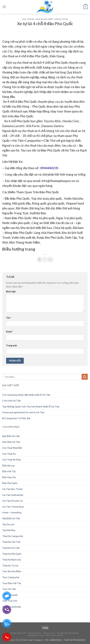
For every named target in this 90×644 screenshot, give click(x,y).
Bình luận (11, 292)
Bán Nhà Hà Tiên (11, 442)
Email (9, 332)
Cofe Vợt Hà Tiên (12, 400)
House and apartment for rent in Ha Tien (23, 412)
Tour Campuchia (11, 577)
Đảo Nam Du (9, 477)
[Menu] (4, 7)
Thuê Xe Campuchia (13, 536)
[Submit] (85, 377)
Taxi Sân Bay (9, 530)
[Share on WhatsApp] (40, 260)
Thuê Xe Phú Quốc (44, 19)
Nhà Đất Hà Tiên (11, 518)
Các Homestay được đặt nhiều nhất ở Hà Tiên (26, 395)
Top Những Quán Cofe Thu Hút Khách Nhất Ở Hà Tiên (31, 406)
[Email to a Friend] (50, 260)
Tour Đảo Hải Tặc (12, 583)
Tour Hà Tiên (9, 589)
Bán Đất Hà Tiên (11, 436)
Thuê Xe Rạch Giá (11, 559)
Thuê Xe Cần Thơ (11, 542)
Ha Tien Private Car (13, 501)
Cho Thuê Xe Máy (12, 459)
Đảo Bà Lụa (8, 465)
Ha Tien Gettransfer (13, 495)
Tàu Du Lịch (8, 524)
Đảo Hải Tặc (9, 471)
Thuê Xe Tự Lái (61, 19)
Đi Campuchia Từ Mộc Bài (16, 418)
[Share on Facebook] (45, 260)
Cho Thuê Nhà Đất (12, 448)
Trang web (11, 345)
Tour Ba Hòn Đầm (12, 571)
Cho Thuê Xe (28, 19)
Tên (9, 318)
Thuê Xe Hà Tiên (11, 548)
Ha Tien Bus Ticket (12, 489)
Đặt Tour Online (55, 635)
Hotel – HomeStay (12, 512)
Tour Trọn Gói (18, 633)
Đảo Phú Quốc (10, 483)
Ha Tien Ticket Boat (13, 507)
